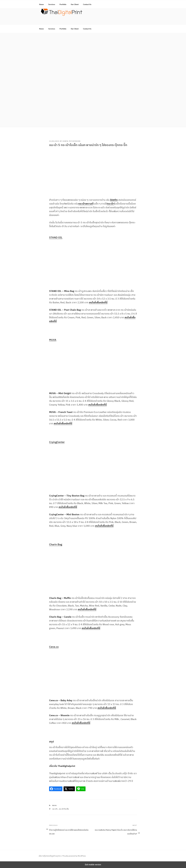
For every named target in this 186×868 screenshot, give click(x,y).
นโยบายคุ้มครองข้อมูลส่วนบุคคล (50, 856)
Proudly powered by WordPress (74, 856)
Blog (55, 805)
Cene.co (54, 647)
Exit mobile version (93, 865)
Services (52, 29)
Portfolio (63, 29)
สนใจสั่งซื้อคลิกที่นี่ (98, 302)
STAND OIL (56, 237)
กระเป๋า (55, 809)
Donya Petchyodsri (72, 141)
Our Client (75, 29)
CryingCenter (57, 442)
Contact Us (87, 29)
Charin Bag (56, 544)
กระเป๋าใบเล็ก (64, 809)
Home (41, 29)
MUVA (53, 340)
